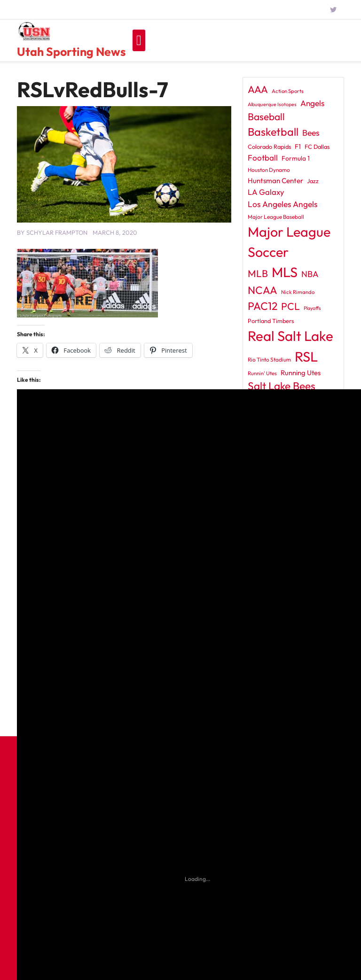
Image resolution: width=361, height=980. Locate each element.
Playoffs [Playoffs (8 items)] (312, 308)
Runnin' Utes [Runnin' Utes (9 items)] (262, 373)
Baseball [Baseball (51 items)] (266, 116)
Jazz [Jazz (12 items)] (313, 181)
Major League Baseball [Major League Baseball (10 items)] (276, 217)
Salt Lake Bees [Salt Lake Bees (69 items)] (282, 386)
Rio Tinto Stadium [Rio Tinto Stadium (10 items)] (269, 359)
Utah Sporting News (71, 52)
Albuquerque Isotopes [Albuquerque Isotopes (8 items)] (272, 104)
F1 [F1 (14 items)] (298, 147)
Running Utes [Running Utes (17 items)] (301, 373)
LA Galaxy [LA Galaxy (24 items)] (266, 192)
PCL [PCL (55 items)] (290, 306)
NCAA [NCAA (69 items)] (263, 290)
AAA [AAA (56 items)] (258, 89)
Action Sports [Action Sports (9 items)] (288, 91)
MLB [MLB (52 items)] (258, 273)
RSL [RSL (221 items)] (306, 357)
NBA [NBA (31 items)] (310, 274)
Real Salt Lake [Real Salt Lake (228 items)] (290, 336)
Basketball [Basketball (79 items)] (273, 132)
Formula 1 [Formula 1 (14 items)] (296, 158)
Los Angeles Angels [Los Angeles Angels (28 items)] (283, 204)
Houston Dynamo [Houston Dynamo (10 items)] (269, 170)
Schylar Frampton (57, 232)
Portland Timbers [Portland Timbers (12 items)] (271, 321)
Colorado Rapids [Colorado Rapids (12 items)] (269, 147)
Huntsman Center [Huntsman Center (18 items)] (275, 181)
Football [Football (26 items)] (263, 158)
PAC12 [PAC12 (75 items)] (263, 306)
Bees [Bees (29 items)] (311, 133)
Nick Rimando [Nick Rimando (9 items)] (298, 292)
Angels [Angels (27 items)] (312, 103)
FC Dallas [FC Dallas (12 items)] (317, 147)
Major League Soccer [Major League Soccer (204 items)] (289, 242)
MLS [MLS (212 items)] (285, 272)
